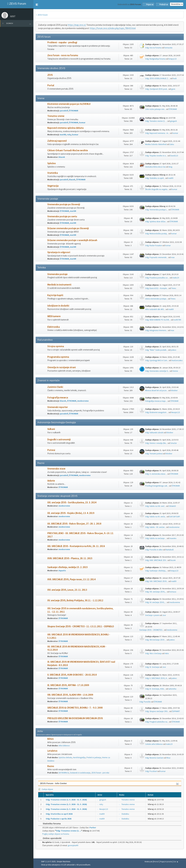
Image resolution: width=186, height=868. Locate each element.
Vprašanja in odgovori (59, 252)
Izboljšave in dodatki (58, 306)
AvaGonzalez (177, 360)
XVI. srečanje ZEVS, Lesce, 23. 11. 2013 (67, 590)
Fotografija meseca (58, 398)
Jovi (164, 615)
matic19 (176, 278)
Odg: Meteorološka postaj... (157, 234)
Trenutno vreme (56, 116)
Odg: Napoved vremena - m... (157, 133)
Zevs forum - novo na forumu (63, 55)
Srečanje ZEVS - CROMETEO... (151, 630)
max (173, 257)
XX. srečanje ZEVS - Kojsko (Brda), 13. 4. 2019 (71, 513)
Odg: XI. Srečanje (152, 667)
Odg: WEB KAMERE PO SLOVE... (158, 320)
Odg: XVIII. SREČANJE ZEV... (156, 560)
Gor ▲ (176, 862)
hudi (175, 78)
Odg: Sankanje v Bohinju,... (156, 571)
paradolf (64, 111)
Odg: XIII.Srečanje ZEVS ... (156, 640)
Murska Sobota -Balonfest (156, 144)
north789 (177, 320)
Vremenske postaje (57, 274)
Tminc (174, 288)
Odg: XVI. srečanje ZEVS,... (156, 592)
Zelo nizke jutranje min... (155, 109)
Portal (51, 85)
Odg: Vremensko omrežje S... (157, 371)
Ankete (51, 481)
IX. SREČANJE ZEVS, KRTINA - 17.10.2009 (68, 685)
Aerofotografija (79, 757)
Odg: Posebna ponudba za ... (157, 278)
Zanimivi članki (55, 387)
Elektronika (54, 327)
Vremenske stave (56, 469)
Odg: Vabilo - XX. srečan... (155, 527)
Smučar (174, 443)
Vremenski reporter (58, 407)
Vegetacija (53, 186)
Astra (167, 653)
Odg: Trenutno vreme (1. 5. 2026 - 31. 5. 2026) (66, 800)
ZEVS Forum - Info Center (53, 783)
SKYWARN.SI (64, 773)
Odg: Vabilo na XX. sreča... (156, 517)
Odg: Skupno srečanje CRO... (157, 711)
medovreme (83, 401)
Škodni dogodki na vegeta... (157, 189)
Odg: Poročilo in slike (154, 550)
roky (69, 135)
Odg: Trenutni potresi (154, 454)
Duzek (173, 560)
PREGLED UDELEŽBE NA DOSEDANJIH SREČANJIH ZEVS (75, 718)
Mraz (168, 758)
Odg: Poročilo (145, 702)
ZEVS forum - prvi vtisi (100, 773)
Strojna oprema (56, 346)
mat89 (63, 135)
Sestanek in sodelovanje (80, 773)
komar (82, 123)
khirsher (174, 390)
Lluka (172, 144)
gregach (174, 121)
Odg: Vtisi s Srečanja (153, 653)
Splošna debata (65, 757)
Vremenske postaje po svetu (62, 216)
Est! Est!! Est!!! (175, 517)
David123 (174, 156)
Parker (93, 828)
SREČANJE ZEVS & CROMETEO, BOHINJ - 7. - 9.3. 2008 (75, 708)
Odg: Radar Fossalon (154, 245)
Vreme (175, 371)
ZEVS (50, 75)
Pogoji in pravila (166, 862)
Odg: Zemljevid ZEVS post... (157, 89)
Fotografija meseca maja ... (156, 401)
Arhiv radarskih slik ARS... (155, 309)
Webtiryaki (149, 862)
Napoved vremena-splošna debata (65, 128)
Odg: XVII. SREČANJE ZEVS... (157, 581)
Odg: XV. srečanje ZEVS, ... (156, 602)
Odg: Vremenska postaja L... (157, 210)
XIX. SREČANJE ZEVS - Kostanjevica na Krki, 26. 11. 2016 (76, 546)
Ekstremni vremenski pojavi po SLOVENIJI (69, 104)
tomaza (173, 592)
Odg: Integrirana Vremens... (156, 330)
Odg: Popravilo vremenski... (157, 257)
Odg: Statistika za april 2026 (59, 814)
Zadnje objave (45, 789)
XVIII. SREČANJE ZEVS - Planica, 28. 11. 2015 (70, 558)
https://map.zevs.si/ (77, 25)
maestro (173, 538)
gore (173, 89)
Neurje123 (176, 412)
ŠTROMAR (74, 111)
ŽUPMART (176, 711)
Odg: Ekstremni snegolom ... (157, 412)
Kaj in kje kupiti (55, 295)
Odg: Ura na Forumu (153, 48)
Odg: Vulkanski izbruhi (154, 433)
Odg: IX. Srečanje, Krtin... (155, 689)
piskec (174, 350)
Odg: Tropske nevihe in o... (156, 156)
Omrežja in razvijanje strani (62, 367)
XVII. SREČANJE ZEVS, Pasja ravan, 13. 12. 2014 (71, 579)
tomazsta (168, 48)
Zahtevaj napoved (57, 141)
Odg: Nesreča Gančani (154, 758)
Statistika (53, 173)
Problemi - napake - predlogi (62, 42)
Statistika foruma (50, 824)
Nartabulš (170, 550)
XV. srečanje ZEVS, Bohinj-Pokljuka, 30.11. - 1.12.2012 (75, 600)
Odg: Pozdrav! (151, 771)
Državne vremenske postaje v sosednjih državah (72, 240)
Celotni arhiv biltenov (154, 744)
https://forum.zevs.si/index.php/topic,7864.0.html (113, 28)
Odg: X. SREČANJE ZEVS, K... (157, 678)
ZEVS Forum (17, 4)
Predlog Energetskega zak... (157, 486)
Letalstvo (52, 751)
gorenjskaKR (73, 845)
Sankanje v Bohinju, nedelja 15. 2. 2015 (68, 567)
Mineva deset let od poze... (157, 390)
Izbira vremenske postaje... (156, 299)
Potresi (51, 450)
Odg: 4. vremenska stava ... (156, 474)
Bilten (50, 739)
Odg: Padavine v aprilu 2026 (59, 819)
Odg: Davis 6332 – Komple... (157, 288)
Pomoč (156, 862)
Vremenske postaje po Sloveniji (64, 204)
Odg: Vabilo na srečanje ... (156, 538)
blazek (62, 157)
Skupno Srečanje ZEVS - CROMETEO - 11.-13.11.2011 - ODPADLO (81, 626)
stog (170, 167)
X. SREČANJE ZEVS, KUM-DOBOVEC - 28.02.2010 (72, 675)
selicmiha (172, 689)
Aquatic (62, 571)
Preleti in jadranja (94, 757)
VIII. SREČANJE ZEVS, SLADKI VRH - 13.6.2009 (70, 695)
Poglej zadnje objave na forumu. (56, 834)
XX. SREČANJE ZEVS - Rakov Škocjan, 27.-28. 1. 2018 (74, 524)
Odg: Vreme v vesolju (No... (156, 443)
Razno (51, 766)
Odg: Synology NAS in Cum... (157, 360)
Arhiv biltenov (64, 746)
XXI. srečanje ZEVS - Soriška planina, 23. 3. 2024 (72, 502)
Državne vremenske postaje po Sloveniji (68, 228)
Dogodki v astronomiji (59, 440)
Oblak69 (172, 506)
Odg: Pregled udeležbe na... (157, 722)
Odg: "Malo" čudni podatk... (156, 350)
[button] (37, 5)
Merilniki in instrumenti (59, 285)
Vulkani (51, 429)
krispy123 (173, 59)
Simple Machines (64, 862)
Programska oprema (58, 357)
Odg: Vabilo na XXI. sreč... (155, 506)
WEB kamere (54, 316)
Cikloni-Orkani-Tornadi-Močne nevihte (68, 150)
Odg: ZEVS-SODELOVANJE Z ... (157, 78)
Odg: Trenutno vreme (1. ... (156, 121)
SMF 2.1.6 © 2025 (48, 862)
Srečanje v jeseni (152, 615)
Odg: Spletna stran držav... (156, 222)
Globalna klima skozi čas (155, 167)
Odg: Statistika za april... (155, 178)
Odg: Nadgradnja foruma (155, 59)
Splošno (52, 163)
